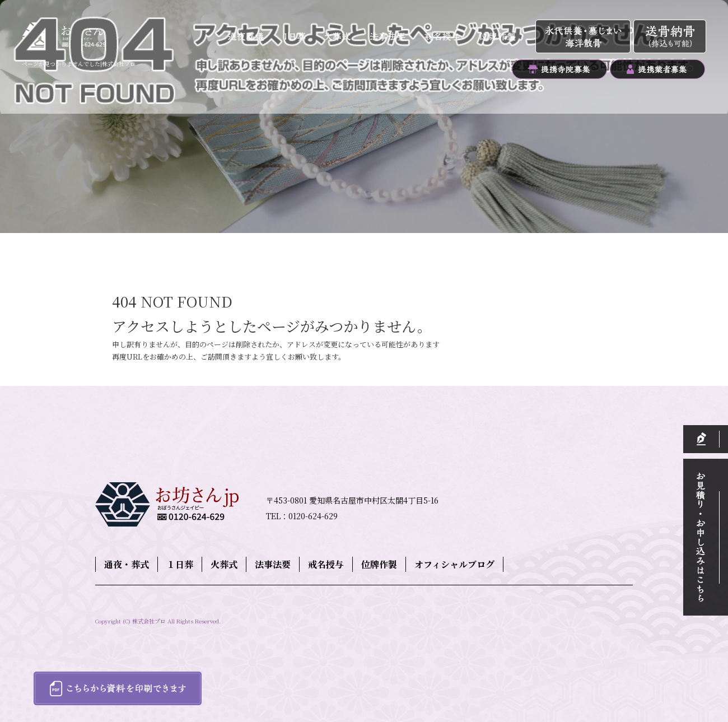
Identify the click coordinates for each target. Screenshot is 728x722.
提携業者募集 (657, 69)
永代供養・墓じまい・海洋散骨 (584, 37)
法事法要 (388, 37)
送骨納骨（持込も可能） (670, 37)
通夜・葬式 (247, 37)
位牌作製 (502, 37)
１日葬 (299, 37)
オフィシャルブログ (454, 564)
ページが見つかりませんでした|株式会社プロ (79, 64)
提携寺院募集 (559, 69)
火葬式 (341, 37)
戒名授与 (442, 37)
